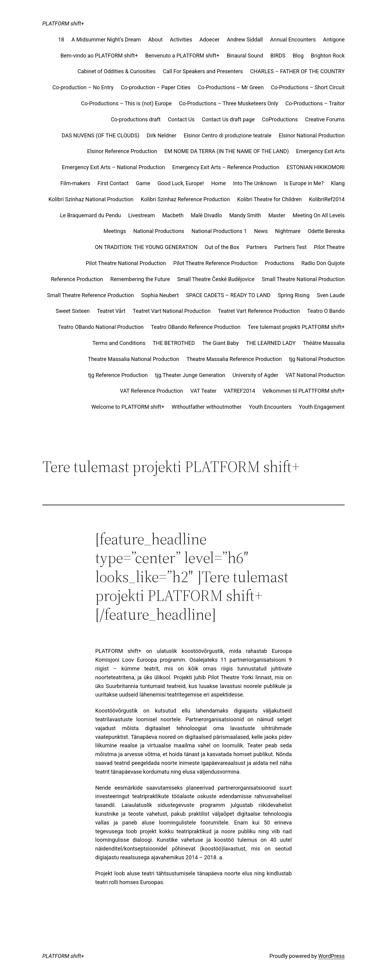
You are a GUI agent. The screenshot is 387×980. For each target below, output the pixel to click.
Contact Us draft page (228, 119)
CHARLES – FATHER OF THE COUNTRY (297, 71)
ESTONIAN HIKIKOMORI (316, 167)
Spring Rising (294, 295)
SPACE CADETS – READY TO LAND (228, 295)
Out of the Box (222, 247)
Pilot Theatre (329, 247)
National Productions (159, 231)
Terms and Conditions (119, 343)
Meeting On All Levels (319, 215)
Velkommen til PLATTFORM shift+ (304, 391)
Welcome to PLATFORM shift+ (128, 407)
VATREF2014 (239, 391)
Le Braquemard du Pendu (90, 215)
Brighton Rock (328, 56)
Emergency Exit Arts (320, 151)
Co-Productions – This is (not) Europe (126, 103)
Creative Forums (325, 119)
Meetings (115, 231)
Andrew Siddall (245, 39)
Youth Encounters (270, 407)
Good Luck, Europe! (181, 183)
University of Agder (255, 375)
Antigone (334, 39)
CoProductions (280, 119)
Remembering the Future (140, 279)
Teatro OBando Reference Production (196, 327)
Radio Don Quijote (323, 263)
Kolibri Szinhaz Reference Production (185, 199)
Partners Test (290, 247)
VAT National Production (315, 375)
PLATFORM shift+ (63, 23)
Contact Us (181, 119)
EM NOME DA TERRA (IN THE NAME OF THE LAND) (227, 151)
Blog (298, 56)
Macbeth (173, 215)
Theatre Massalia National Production (134, 359)
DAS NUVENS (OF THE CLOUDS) (101, 135)
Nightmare (288, 231)
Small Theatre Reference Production (91, 295)
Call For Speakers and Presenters (203, 71)
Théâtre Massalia (324, 343)
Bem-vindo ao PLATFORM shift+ (99, 56)
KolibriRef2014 (327, 199)
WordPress (332, 956)
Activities (181, 39)
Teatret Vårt (111, 311)
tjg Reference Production (118, 375)
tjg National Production (317, 359)
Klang (338, 183)
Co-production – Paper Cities (156, 87)
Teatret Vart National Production (172, 311)
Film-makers (75, 183)
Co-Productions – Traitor (315, 103)
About (155, 39)
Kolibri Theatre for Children (269, 199)
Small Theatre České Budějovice (216, 279)
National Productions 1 (219, 231)
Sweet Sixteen (73, 311)
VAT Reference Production (152, 391)
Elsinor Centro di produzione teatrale (227, 135)
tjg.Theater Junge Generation (190, 375)
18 (61, 39)
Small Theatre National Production (303, 279)
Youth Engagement (322, 407)
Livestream (141, 215)
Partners (257, 247)
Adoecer (209, 39)
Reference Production (77, 279)
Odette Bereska (326, 231)
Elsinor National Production (312, 135)
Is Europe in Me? (304, 183)
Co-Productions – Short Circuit (308, 87)
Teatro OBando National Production (101, 327)
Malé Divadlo (206, 215)
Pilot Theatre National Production (126, 263)
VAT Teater (203, 391)
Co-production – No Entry (83, 87)
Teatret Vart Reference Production (259, 311)
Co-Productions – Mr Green (231, 87)
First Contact (113, 183)
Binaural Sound (245, 56)
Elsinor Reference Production (122, 151)
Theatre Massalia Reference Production (234, 359)
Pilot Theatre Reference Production (215, 263)
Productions (280, 263)
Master (277, 215)
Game (143, 183)
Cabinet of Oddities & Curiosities (117, 71)
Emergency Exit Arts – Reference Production (226, 167)
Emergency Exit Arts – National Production (114, 167)
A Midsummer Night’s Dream (106, 39)
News (261, 231)
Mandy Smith (245, 215)
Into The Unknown (255, 183)
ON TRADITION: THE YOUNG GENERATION (146, 247)
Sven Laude (331, 295)
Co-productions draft (136, 119)
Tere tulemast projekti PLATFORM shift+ (296, 327)
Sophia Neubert (160, 295)
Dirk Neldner (161, 135)
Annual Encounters (293, 39)
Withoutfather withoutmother (207, 407)
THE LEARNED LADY (271, 343)
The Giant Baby (221, 343)
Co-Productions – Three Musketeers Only (229, 103)
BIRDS (278, 56)
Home (219, 183)
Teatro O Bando (326, 311)
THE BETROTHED (174, 343)
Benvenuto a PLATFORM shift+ (182, 56)
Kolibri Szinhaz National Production (91, 199)
